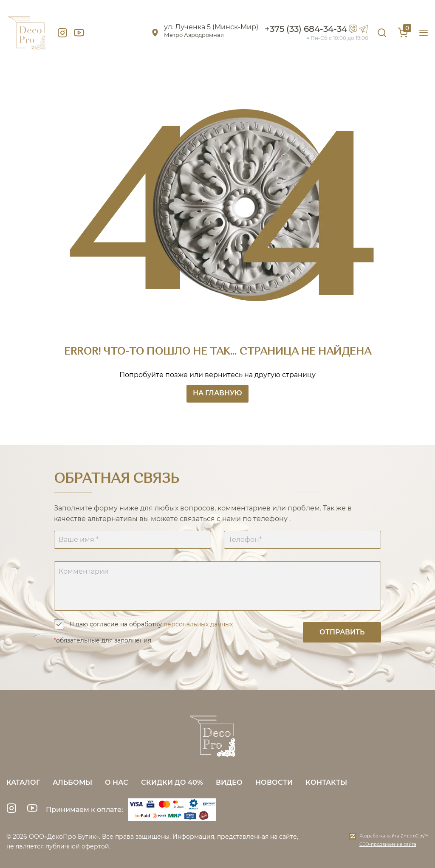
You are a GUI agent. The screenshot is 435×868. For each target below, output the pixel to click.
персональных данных (198, 624)
